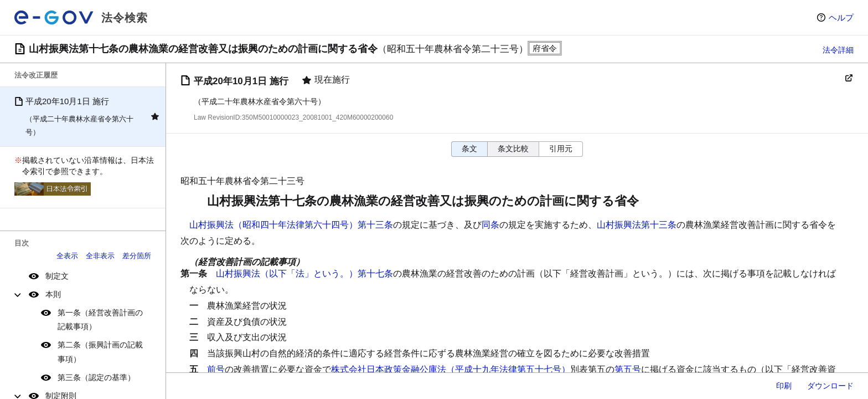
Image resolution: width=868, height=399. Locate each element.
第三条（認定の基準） (96, 377)
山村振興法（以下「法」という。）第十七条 (304, 273)
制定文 (57, 276)
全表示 (67, 256)
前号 (216, 369)
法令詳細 (838, 50)
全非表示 (100, 256)
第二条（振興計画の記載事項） (100, 352)
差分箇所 (137, 256)
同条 (490, 225)
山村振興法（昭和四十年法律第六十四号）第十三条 (291, 225)
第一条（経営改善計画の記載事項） (100, 319)
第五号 (628, 369)
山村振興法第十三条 (637, 225)
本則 (53, 294)
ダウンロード (830, 386)
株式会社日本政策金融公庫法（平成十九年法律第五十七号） (451, 369)
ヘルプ (841, 17)
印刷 (784, 386)
